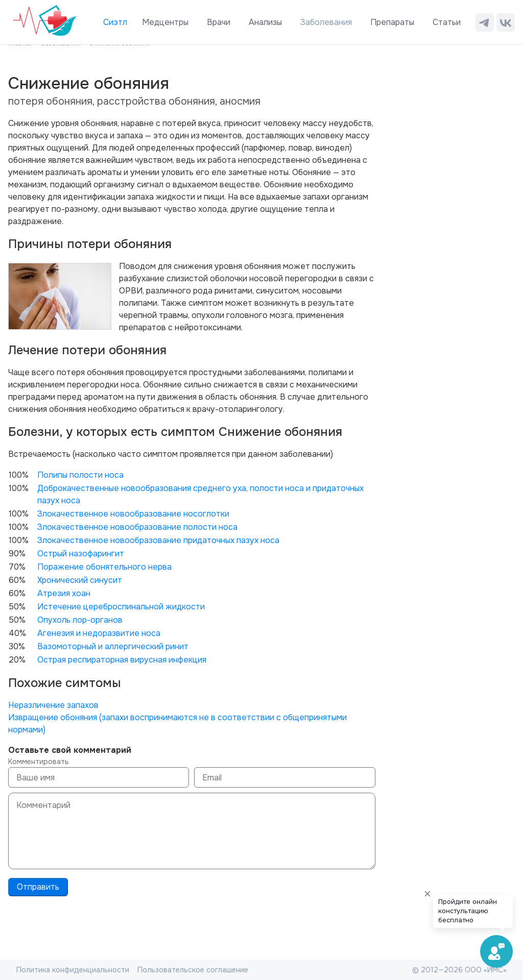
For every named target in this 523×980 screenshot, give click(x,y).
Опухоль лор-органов (80, 620)
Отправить (38, 887)
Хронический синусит (80, 580)
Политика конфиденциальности (73, 970)
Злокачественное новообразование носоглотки (133, 514)
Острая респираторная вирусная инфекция (122, 660)
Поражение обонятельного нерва (104, 567)
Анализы (265, 22)
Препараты (392, 22)
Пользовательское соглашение (193, 970)
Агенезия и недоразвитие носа (99, 633)
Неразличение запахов (53, 705)
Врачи (219, 22)
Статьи (447, 22)
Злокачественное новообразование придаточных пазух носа (158, 540)
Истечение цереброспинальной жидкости (121, 607)
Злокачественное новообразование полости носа (137, 527)
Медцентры (165, 22)
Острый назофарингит (81, 554)
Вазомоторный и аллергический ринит (113, 646)
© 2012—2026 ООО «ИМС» (459, 970)
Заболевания (326, 22)
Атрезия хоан (64, 593)
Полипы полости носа (80, 475)
